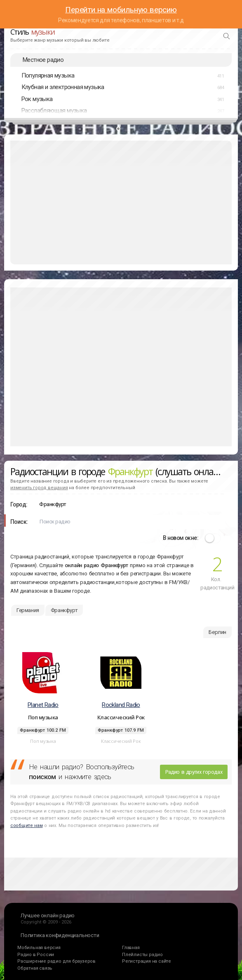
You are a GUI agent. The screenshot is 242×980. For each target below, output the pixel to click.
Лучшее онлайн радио (48, 915)
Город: (19, 504)
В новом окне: (181, 538)
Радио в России (36, 955)
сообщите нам (26, 826)
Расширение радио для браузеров (56, 961)
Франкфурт (64, 610)
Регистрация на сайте (147, 961)
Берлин (217, 632)
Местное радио (43, 60)
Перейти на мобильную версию (121, 10)
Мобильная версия (39, 948)
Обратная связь (35, 968)
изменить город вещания (39, 488)
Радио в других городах (194, 772)
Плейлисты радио (142, 955)
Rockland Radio (121, 705)
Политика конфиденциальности (60, 935)
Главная (131, 948)
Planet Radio (43, 705)
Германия (28, 610)
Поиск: (19, 522)
